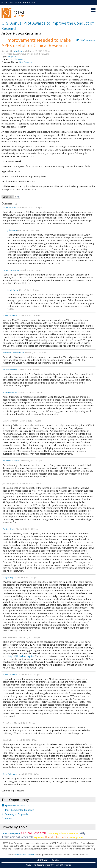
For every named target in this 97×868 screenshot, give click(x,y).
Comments (8, 197)
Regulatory (39, 837)
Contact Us (17, 806)
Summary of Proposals (16, 814)
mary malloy (8, 577)
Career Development (11, 833)
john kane (18, 51)
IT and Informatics (57, 837)
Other (80, 837)
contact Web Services (25, 855)
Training (73, 837)
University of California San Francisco (19, 2)
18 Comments (88, 40)
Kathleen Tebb (9, 208)
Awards (9, 818)
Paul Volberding (10, 370)
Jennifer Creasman (11, 461)
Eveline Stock (9, 529)
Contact (56, 860)
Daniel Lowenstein (11, 270)
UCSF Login (42, 860)
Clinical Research (17, 59)
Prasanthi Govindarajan (13, 353)
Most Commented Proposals (20, 810)
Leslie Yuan (13, 290)
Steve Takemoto (10, 316)
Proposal (12, 57)
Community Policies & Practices (62, 833)
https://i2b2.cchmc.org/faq (21, 656)
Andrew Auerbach (11, 392)
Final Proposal (26, 62)
